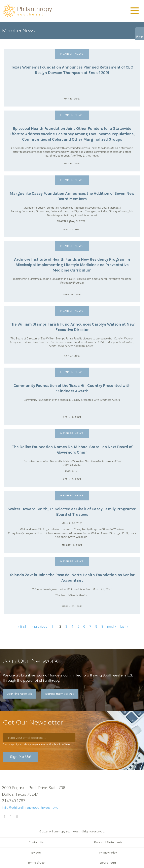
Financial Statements (108, 842)
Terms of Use (36, 863)
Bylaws (36, 853)
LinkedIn (17, 817)
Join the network (20, 694)
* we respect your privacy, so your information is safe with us (37, 744)
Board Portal (108, 863)
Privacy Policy (108, 853)
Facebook (4, 817)
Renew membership (60, 694)
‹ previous (40, 627)
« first (22, 627)
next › (112, 627)
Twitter (11, 817)
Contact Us (36, 842)
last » (124, 627)
